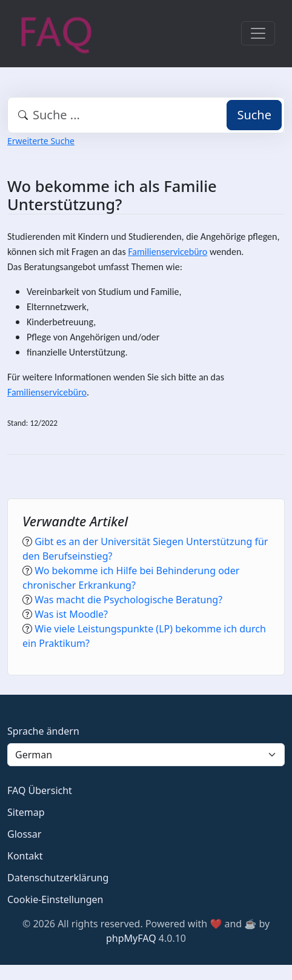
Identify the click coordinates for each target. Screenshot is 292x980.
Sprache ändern (43, 731)
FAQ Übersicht (40, 790)
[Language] (146, 755)
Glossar (24, 834)
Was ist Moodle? (71, 614)
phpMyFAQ (131, 938)
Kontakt (25, 856)
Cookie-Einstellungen (55, 899)
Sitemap (26, 812)
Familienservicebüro (168, 252)
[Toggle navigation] (258, 33)
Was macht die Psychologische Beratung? (128, 600)
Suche (254, 115)
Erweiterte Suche (41, 141)
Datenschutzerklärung (58, 878)
